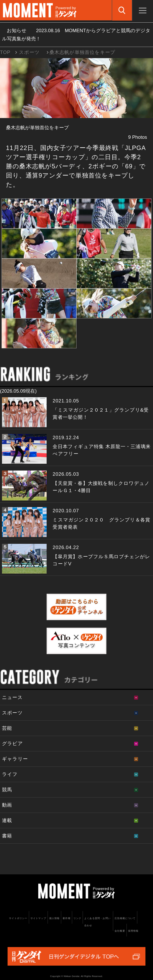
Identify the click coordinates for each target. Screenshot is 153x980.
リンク (77, 918)
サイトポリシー (18, 918)
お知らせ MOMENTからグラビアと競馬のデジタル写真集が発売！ (76, 35)
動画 (7, 805)
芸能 (7, 728)
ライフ (10, 774)
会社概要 (120, 931)
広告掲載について (125, 918)
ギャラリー (15, 759)
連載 (7, 820)
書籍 (7, 836)
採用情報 (133, 931)
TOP (5, 52)
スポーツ (29, 52)
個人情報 (54, 918)
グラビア (12, 743)
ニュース (12, 697)
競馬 (7, 790)
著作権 (67, 918)
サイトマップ (38, 918)
